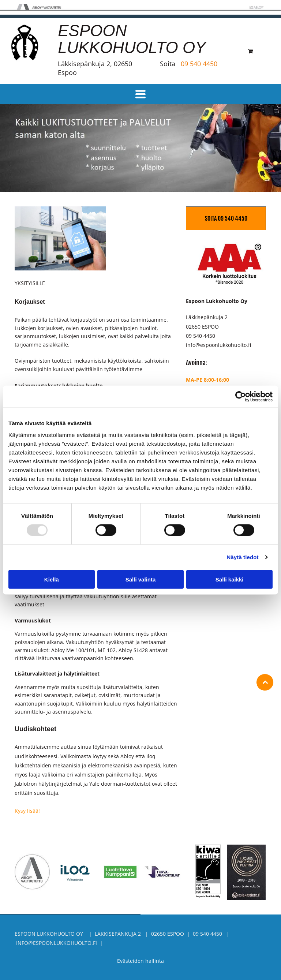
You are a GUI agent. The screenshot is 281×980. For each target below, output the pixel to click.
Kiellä (52, 579)
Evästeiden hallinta (140, 961)
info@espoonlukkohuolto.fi (218, 345)
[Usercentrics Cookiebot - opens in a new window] (241, 397)
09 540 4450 (199, 64)
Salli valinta (141, 579)
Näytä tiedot (243, 557)
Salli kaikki (230, 579)
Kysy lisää (27, 811)
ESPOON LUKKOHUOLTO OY (132, 39)
